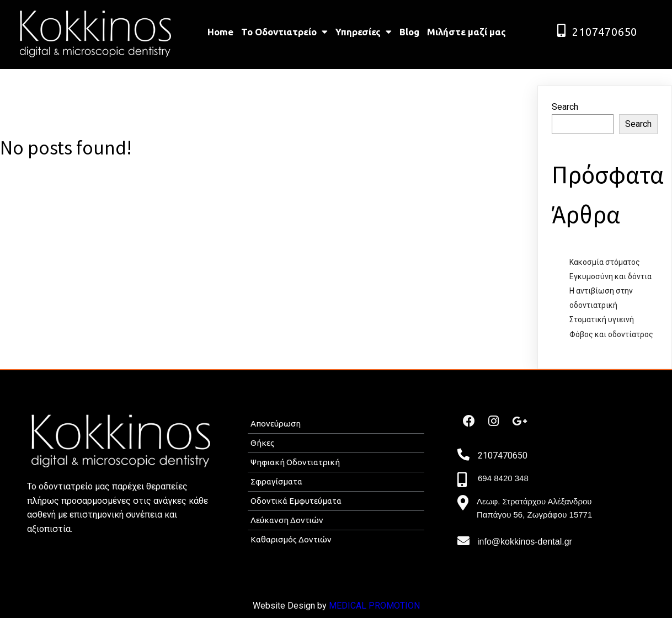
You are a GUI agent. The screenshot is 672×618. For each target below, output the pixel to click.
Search (565, 107)
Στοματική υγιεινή (602, 319)
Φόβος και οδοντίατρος (611, 334)
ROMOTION (397, 606)
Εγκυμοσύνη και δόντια (610, 276)
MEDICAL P (352, 606)
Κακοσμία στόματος (605, 262)
